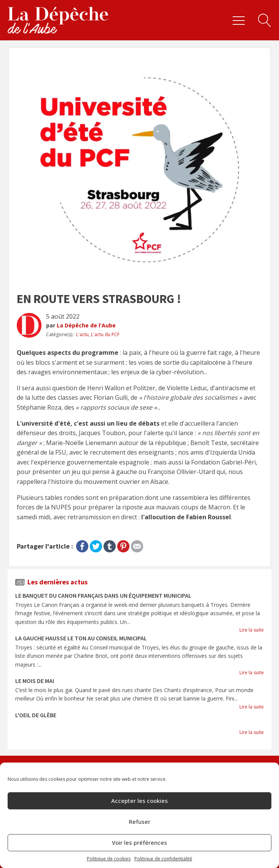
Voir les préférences (139, 842)
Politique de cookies (109, 859)
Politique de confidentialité (163, 859)
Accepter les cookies (139, 801)
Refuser (140, 822)
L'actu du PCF (105, 334)
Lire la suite (252, 630)
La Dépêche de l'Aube (86, 325)
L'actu (82, 334)
